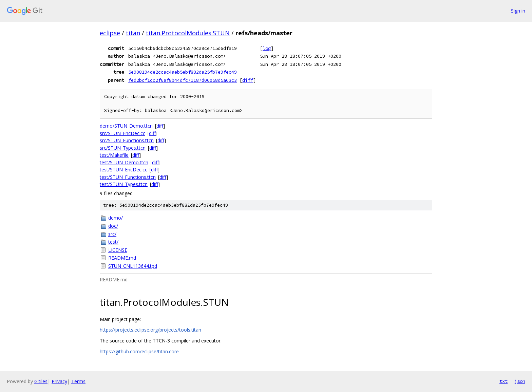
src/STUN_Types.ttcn (123, 148)
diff (248, 80)
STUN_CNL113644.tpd (133, 266)
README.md (122, 258)
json (520, 381)
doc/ (113, 226)
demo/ (116, 218)
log (267, 48)
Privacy (59, 381)
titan (133, 33)
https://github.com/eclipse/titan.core (139, 351)
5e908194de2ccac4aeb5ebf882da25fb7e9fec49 (183, 72)
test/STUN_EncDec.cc (123, 170)
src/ (112, 234)
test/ (113, 242)
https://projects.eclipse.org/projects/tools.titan (150, 330)
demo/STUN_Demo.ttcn (126, 126)
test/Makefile (114, 155)
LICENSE (118, 250)
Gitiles (41, 381)
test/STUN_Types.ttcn (124, 184)
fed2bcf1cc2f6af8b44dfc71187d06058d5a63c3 (183, 80)
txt (503, 381)
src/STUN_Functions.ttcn (127, 140)
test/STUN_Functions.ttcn (128, 177)
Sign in (518, 11)
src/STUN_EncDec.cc (122, 133)
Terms (78, 381)
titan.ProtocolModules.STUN (188, 33)
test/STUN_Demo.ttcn (124, 162)
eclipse (110, 33)
